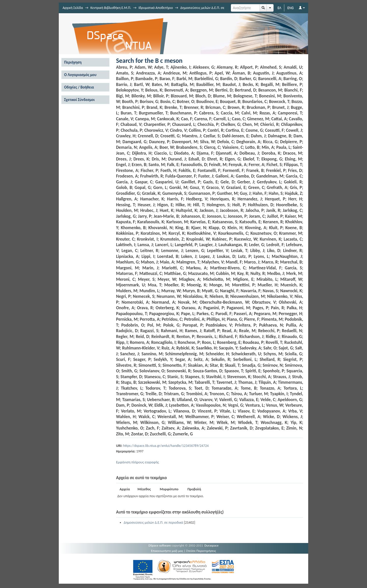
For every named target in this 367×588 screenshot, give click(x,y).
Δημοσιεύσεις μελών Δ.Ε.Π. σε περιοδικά (153, 523)
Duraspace (211, 545)
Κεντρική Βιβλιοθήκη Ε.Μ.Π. (111, 8)
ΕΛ (279, 8)
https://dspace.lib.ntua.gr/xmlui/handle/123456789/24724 (166, 446)
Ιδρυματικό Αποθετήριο (156, 8)
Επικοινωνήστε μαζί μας (167, 551)
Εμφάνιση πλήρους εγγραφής (138, 462)
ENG (291, 8)
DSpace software (160, 545)
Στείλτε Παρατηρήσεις (201, 551)
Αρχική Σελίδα (73, 8)
